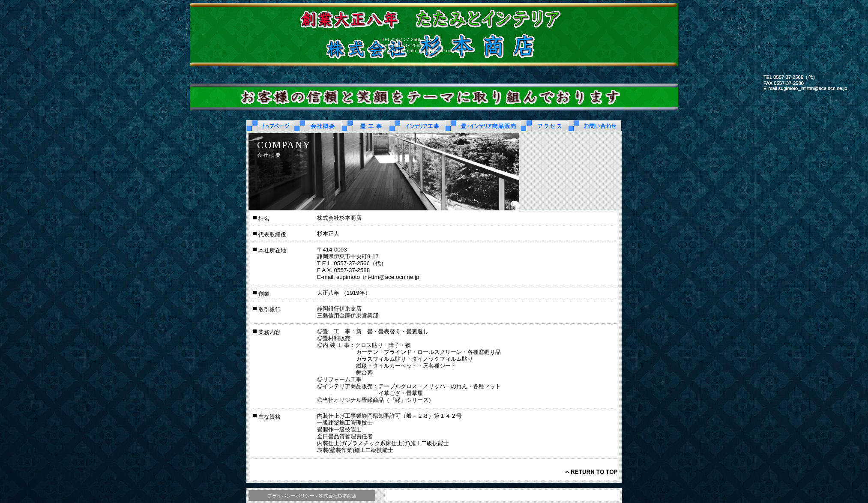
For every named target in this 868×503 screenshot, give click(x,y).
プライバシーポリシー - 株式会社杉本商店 (312, 496)
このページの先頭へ (591, 472)
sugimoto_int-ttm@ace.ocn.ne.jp (431, 51)
